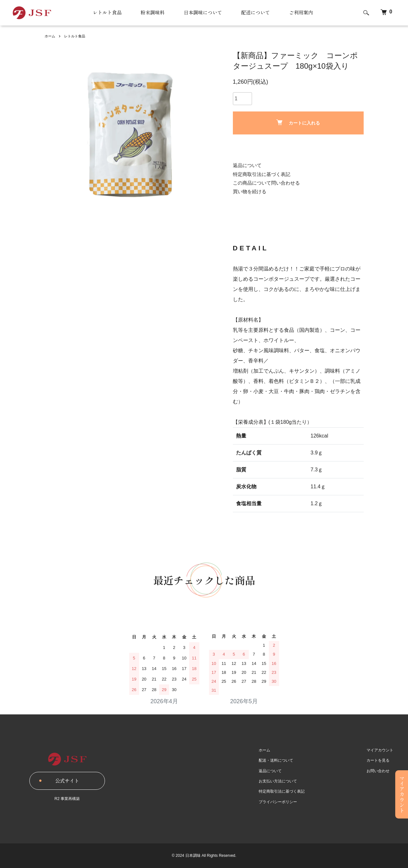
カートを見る (380, 760)
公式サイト (67, 781)
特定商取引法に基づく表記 (263, 174)
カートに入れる (298, 122)
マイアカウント (382, 750)
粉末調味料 (150, 13)
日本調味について (203, 13)
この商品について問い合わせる (269, 183)
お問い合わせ (380, 771)
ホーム (50, 36)
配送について (257, 13)
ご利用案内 (305, 13)
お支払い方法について (285, 781)
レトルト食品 (103, 13)
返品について (248, 165)
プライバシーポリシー (285, 802)
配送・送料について (283, 760)
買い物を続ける (251, 191)
